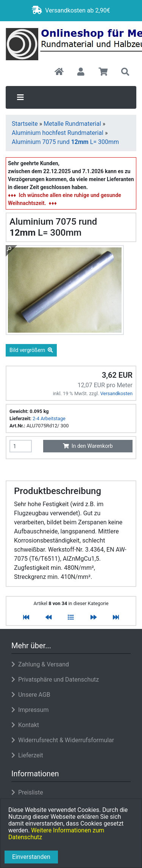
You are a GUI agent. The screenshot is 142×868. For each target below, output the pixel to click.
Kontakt (25, 725)
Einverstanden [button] (31, 857)
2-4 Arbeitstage (49, 418)
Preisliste (27, 792)
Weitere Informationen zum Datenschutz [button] (56, 834)
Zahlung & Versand (40, 664)
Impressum (30, 710)
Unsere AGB (31, 695)
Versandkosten (116, 393)
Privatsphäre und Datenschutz (55, 680)
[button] (81, 72)
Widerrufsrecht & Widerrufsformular (63, 740)
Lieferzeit (27, 755)
